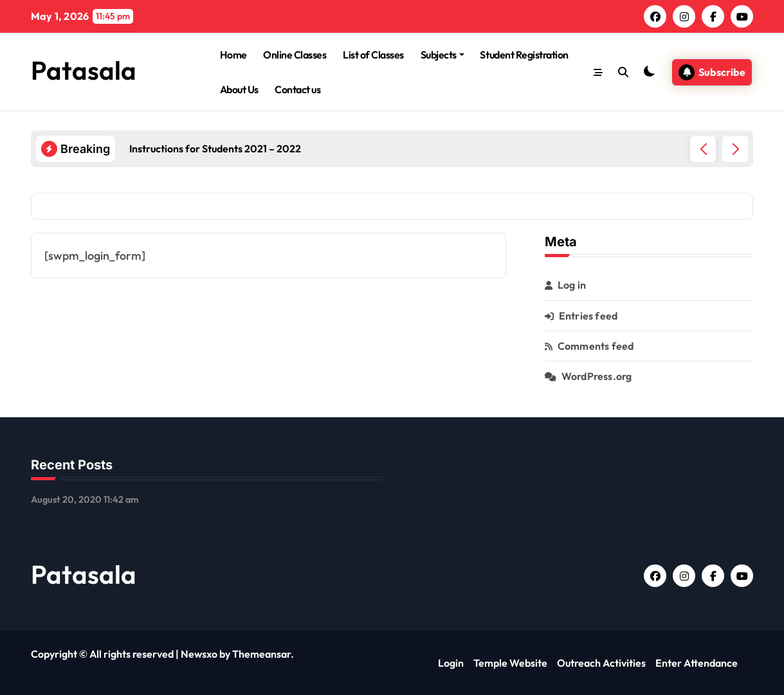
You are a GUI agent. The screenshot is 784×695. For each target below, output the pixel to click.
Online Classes (295, 55)
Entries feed (588, 316)
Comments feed (596, 346)
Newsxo (199, 654)
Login (451, 663)
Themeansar (261, 654)
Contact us (297, 89)
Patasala (84, 70)
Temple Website (510, 663)
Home (233, 55)
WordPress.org (597, 376)
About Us (239, 89)
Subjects (442, 55)
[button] (735, 149)
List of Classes (373, 55)
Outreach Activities (601, 663)
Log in (572, 285)
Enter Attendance (697, 663)
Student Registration (524, 55)
